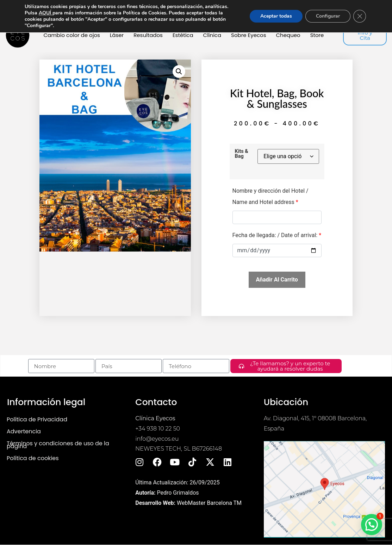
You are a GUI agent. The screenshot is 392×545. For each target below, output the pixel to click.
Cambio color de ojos (71, 35)
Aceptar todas (276, 16)
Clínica (212, 35)
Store (317, 35)
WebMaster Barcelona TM (209, 503)
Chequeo (288, 35)
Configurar (328, 16)
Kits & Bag (242, 154)
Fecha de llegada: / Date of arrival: (277, 235)
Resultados (148, 35)
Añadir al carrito (277, 280)
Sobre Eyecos (248, 35)
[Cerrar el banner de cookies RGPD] (360, 16)
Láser (117, 35)
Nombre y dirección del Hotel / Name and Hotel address (270, 196)
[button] (179, 72)
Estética (183, 35)
